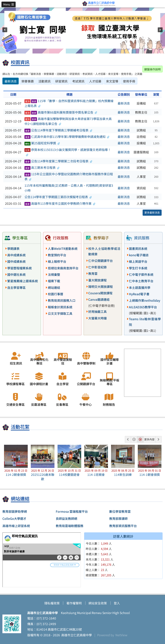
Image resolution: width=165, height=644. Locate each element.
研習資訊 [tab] (61, 81)
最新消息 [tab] (11, 81)
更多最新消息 (152, 212)
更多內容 (149, 439)
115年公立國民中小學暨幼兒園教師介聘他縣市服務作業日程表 (69, 176)
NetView (121, 635)
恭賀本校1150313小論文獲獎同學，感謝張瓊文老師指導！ (68, 152)
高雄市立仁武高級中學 (76, 635)
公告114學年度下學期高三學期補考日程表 (58, 130)
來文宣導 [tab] (112, 81)
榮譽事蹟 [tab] (28, 81)
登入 (117, 603)
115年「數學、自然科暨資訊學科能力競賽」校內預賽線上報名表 (69, 103)
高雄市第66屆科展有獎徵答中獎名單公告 (61, 112)
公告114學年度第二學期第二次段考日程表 (58, 161)
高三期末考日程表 (42, 168)
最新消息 (124, 103)
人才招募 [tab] (95, 81)
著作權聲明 (74, 603)
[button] (9, 4)
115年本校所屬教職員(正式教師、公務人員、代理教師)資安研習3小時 (69, 188)
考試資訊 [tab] (78, 81)
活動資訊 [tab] (44, 81)
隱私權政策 (52, 603)
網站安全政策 (98, 603)
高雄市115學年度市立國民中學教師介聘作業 (60, 203)
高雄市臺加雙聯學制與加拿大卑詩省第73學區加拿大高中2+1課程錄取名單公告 (68, 121)
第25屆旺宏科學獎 (42, 143)
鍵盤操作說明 (152, 69)
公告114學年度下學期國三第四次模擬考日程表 (58, 197)
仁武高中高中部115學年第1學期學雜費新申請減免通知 (67, 137)
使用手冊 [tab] (129, 81)
